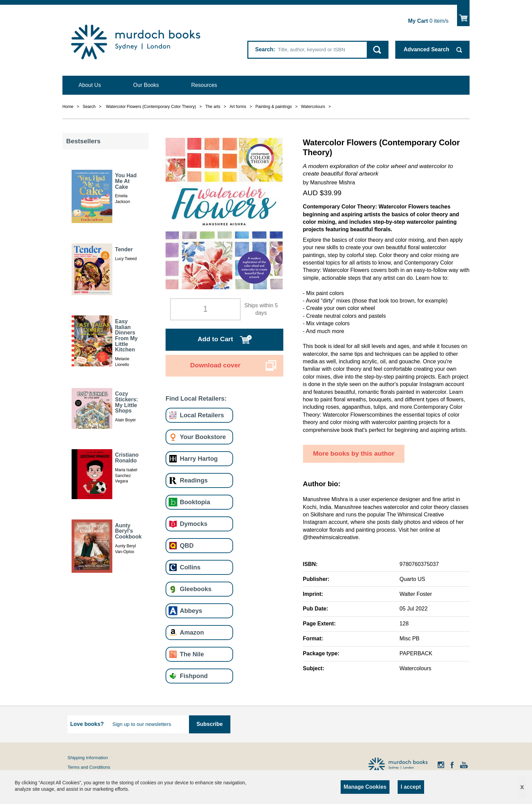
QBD (187, 545)
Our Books (146, 85)
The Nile (192, 654)
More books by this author (354, 453)
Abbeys (191, 611)
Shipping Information (88, 758)
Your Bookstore (203, 437)
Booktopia (195, 502)
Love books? (87, 724)
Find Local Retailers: (196, 398)
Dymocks (194, 524)
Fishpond (194, 676)
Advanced (426, 49)
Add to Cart (215, 339)
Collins (190, 567)
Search (264, 49)
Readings (194, 480)
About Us (90, 85)
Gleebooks (196, 589)
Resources (204, 85)
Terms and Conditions (89, 767)
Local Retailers (202, 415)
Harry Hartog (199, 459)
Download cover (215, 365)
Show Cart (463, 15)
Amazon (192, 632)
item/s (428, 21)
